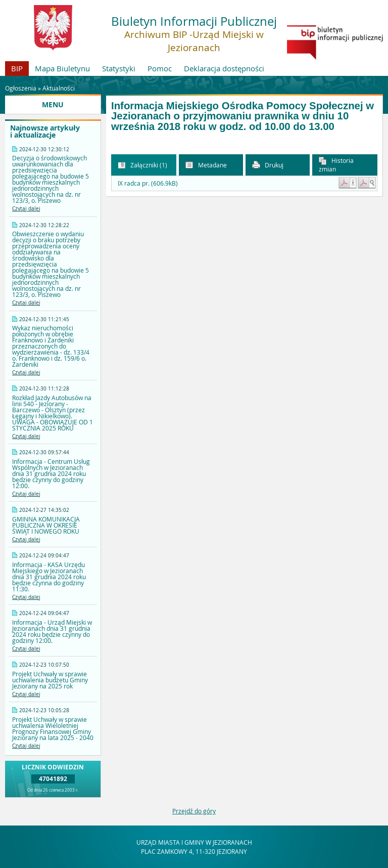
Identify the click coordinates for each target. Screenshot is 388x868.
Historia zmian (336, 165)
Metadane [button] (206, 165)
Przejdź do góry (194, 811)
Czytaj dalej (26, 209)
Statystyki (119, 68)
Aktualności (59, 88)
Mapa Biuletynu (62, 68)
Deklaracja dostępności (224, 68)
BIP (17, 68)
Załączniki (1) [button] (142, 165)
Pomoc (160, 68)
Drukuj (268, 165)
